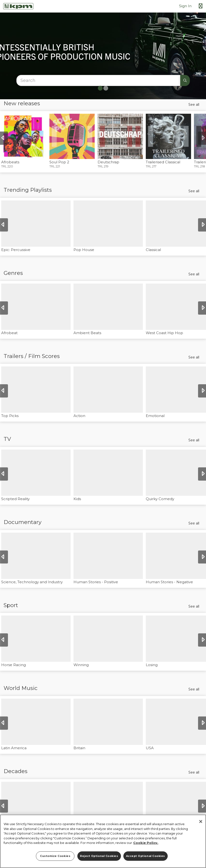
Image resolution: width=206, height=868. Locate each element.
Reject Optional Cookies (99, 856)
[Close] (201, 822)
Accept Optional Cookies (146, 856)
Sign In (185, 6)
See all (194, 105)
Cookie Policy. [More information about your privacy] (146, 843)
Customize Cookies (55, 856)
